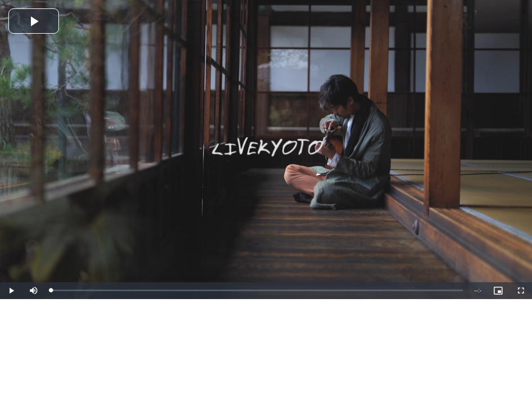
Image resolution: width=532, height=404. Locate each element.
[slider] (257, 290)
